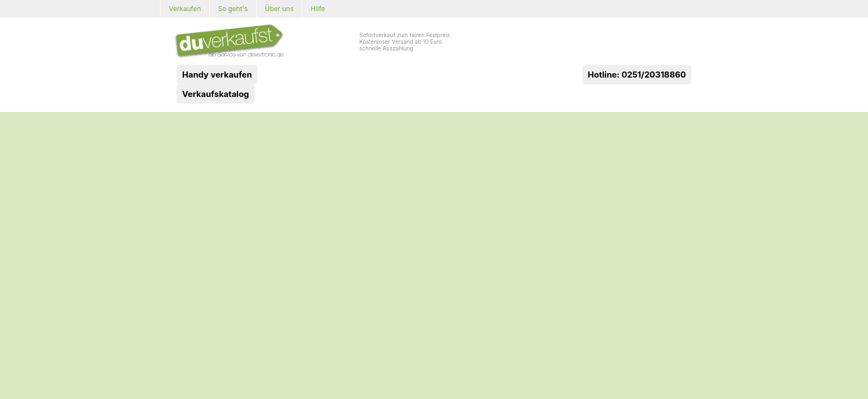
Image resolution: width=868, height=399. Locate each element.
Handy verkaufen (217, 75)
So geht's (233, 9)
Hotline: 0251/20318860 (637, 75)
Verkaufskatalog (216, 94)
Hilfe (318, 9)
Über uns (280, 9)
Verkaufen (185, 9)
